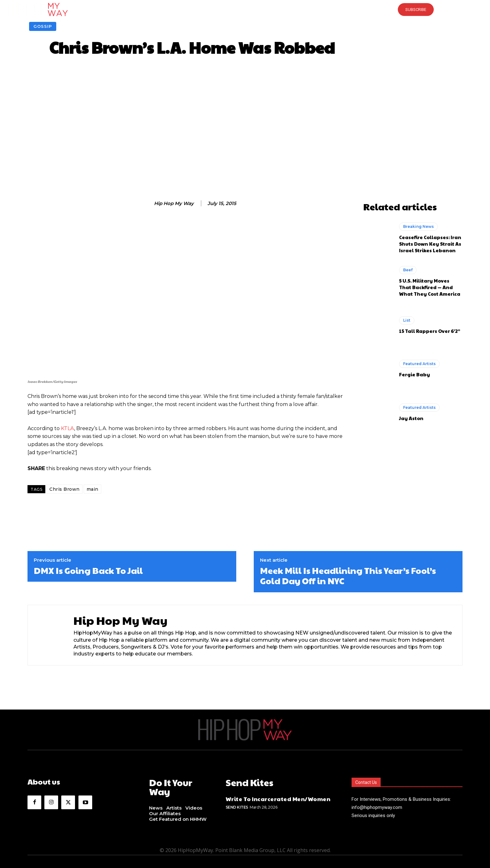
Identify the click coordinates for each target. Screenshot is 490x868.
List (407, 320)
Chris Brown (65, 489)
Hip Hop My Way (174, 203)
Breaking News (418, 226)
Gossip (43, 26)
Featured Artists (419, 364)
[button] (245, 9)
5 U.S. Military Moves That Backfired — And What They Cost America (430, 287)
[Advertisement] (245, 130)
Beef (408, 270)
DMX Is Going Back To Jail (88, 570)
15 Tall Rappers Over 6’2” (430, 331)
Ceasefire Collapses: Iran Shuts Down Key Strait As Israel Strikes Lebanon (430, 244)
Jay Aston (411, 418)
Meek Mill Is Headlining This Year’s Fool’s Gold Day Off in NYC (348, 576)
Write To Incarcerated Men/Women (278, 797)
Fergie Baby (415, 374)
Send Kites (237, 805)
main (92, 489)
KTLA (67, 428)
